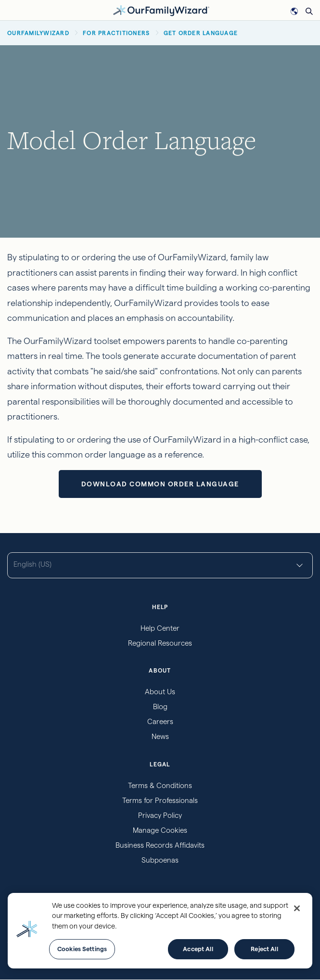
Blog (160, 706)
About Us (160, 692)
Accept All (198, 949)
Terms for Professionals (160, 800)
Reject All (264, 949)
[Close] (297, 908)
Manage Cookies (160, 830)
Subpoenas (160, 860)
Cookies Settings (82, 949)
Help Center (160, 628)
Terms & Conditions (160, 785)
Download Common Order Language (160, 484)
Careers (160, 721)
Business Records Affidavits (160, 845)
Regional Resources (160, 643)
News (160, 736)
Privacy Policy (160, 815)
